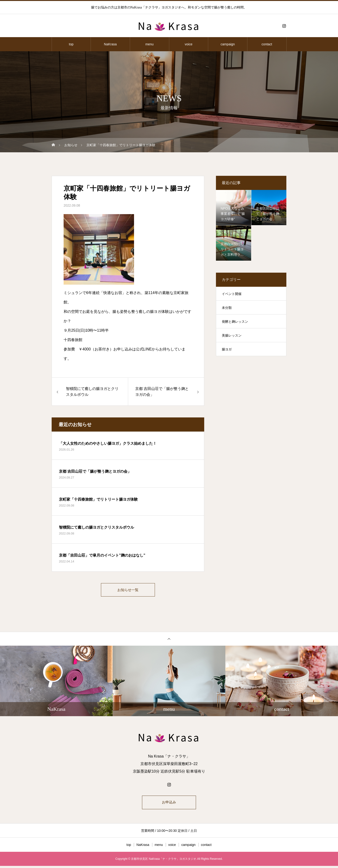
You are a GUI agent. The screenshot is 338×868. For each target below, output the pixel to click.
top (71, 44)
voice (189, 44)
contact (267, 44)
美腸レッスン (232, 335)
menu (149, 44)
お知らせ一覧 (128, 590)
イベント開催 (232, 294)
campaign (228, 44)
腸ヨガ (227, 349)
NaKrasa (110, 44)
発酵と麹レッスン (235, 322)
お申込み (169, 804)
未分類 (227, 308)
